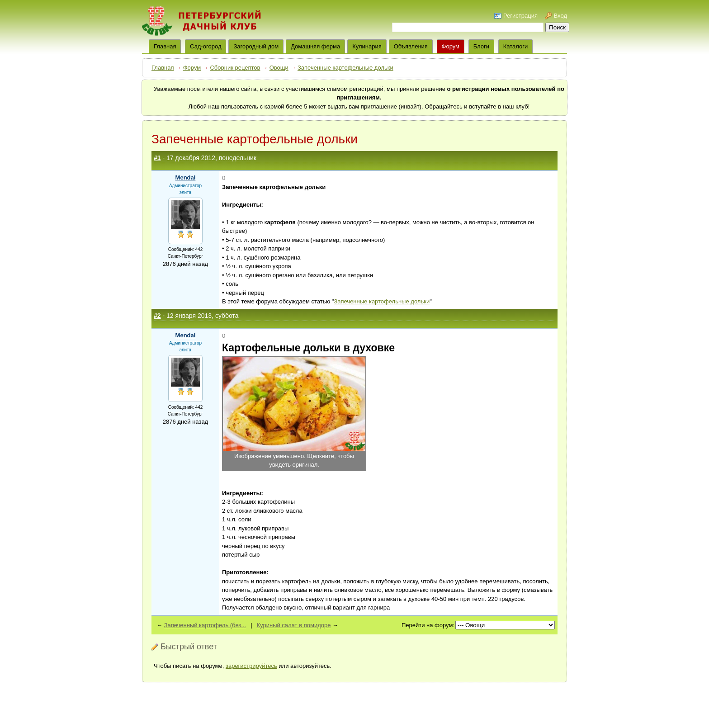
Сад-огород (206, 46)
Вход (560, 16)
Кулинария (367, 46)
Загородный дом (256, 46)
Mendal (186, 177)
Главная (163, 68)
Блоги (481, 46)
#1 (157, 158)
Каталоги (516, 46)
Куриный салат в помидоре (294, 625)
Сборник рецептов (235, 68)
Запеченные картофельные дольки (345, 68)
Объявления (411, 46)
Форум (451, 46)
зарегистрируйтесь (251, 666)
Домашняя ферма (315, 46)
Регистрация (520, 16)
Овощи (279, 68)
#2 (157, 316)
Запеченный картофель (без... (205, 625)
